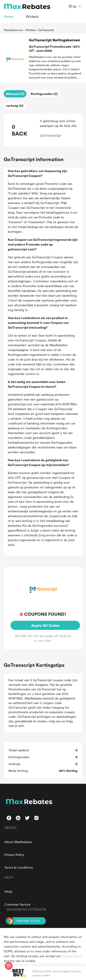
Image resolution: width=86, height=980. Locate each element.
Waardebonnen (13, 30)
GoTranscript (46, 30)
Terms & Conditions (19, 867)
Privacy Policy (14, 855)
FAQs (8, 892)
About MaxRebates (18, 842)
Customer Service (17, 904)
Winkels (31, 30)
